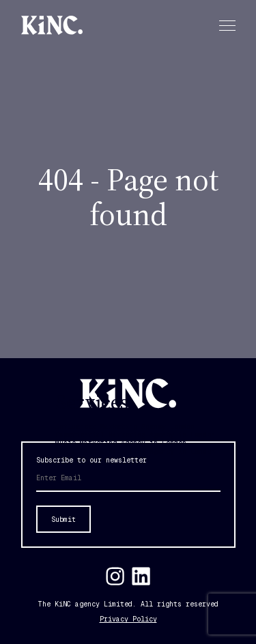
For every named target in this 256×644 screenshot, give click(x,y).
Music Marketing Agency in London (121, 443)
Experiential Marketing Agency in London (135, 435)
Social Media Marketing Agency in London (135, 451)
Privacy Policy (128, 619)
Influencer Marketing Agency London (125, 427)
